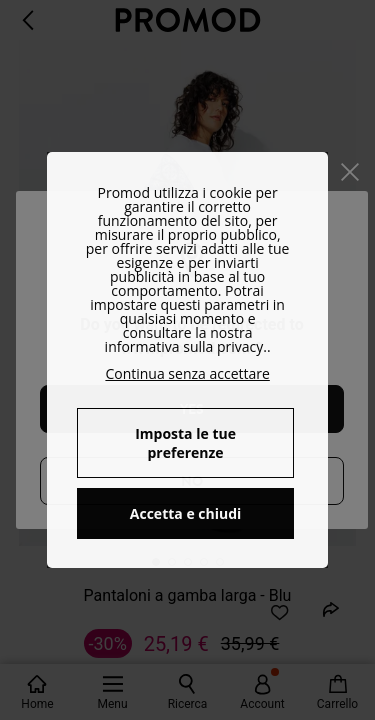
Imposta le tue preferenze (185, 443)
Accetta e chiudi (186, 513)
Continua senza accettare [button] (187, 373)
